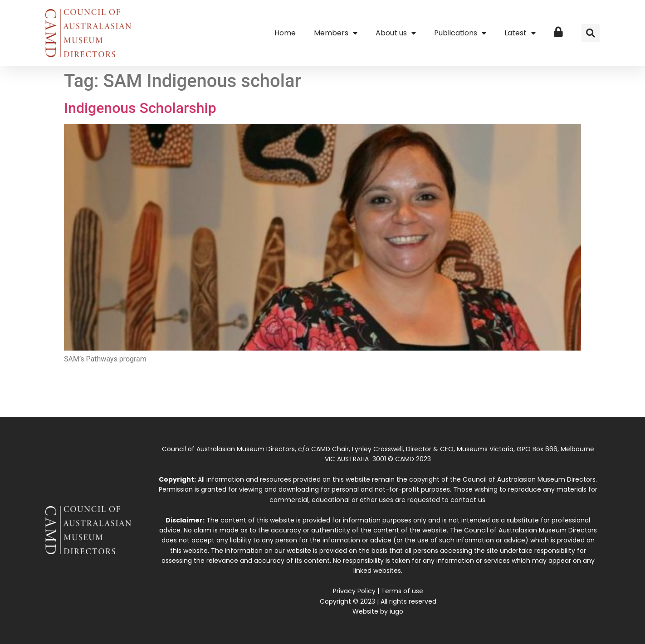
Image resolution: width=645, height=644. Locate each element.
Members (336, 33)
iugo (396, 611)
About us (396, 33)
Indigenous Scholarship (140, 108)
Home (285, 33)
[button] (591, 33)
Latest (520, 33)
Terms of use (402, 591)
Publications (460, 33)
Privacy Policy (354, 591)
